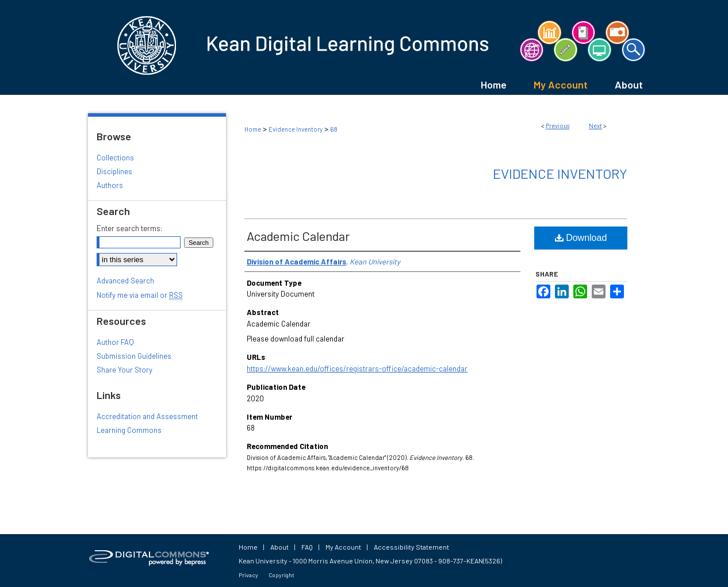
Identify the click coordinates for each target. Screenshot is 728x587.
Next (595, 126)
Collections (115, 158)
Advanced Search (125, 281)
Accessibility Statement (411, 547)
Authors (110, 185)
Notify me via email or (140, 295)
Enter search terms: (129, 228)
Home (253, 129)
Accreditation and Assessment (147, 416)
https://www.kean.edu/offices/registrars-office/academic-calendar (357, 369)
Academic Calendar (298, 236)
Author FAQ (115, 342)
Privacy (248, 575)
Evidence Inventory (296, 129)
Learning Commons (129, 430)
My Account (343, 547)
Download (581, 238)
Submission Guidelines (134, 356)
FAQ (307, 547)
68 (334, 129)
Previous (558, 126)
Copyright (281, 575)
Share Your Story (124, 370)
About (279, 547)
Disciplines (114, 171)
